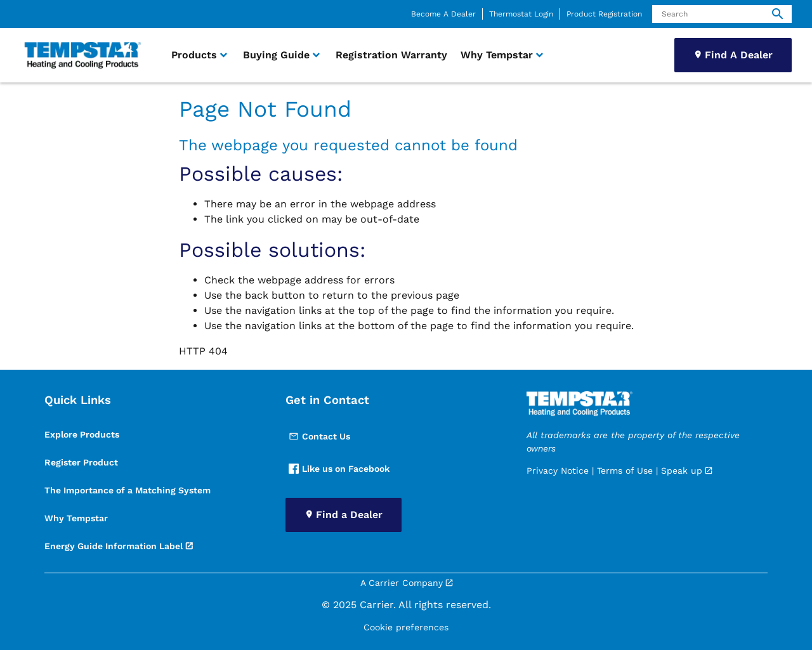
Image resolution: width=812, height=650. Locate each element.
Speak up (682, 471)
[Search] (722, 14)
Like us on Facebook (339, 469)
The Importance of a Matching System (128, 490)
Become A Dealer (443, 14)
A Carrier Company (402, 583)
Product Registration (604, 14)
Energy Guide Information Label (114, 546)
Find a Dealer (349, 515)
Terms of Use (625, 471)
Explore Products (82, 434)
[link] (81, 55)
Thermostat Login (521, 14)
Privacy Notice (558, 471)
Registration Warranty (391, 55)
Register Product (81, 462)
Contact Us (319, 436)
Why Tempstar (76, 518)
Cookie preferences (406, 627)
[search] (778, 14)
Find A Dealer (739, 55)
